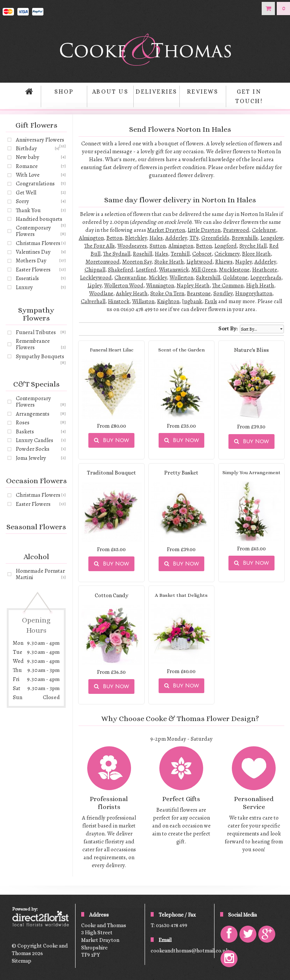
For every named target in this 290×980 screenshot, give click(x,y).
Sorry (22, 201)
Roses (23, 422)
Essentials (27, 278)
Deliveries (156, 92)
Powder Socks (33, 449)
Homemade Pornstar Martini (40, 574)
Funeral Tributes (36, 332)
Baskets (25, 431)
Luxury (24, 287)
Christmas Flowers (38, 243)
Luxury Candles (35, 440)
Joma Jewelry (31, 458)
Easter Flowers (33, 270)
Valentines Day (33, 252)
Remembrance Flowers (33, 344)
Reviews (203, 92)
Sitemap (22, 961)
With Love (28, 175)
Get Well (26, 193)
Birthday (26, 148)
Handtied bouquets (39, 219)
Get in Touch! (249, 96)
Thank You (28, 210)
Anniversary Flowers (40, 140)
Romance (27, 166)
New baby (28, 157)
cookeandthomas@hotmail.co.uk (190, 951)
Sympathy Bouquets (40, 356)
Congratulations (35, 183)
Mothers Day (31, 260)
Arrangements (33, 414)
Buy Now (111, 440)
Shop (64, 92)
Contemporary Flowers (33, 231)
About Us (110, 92)
